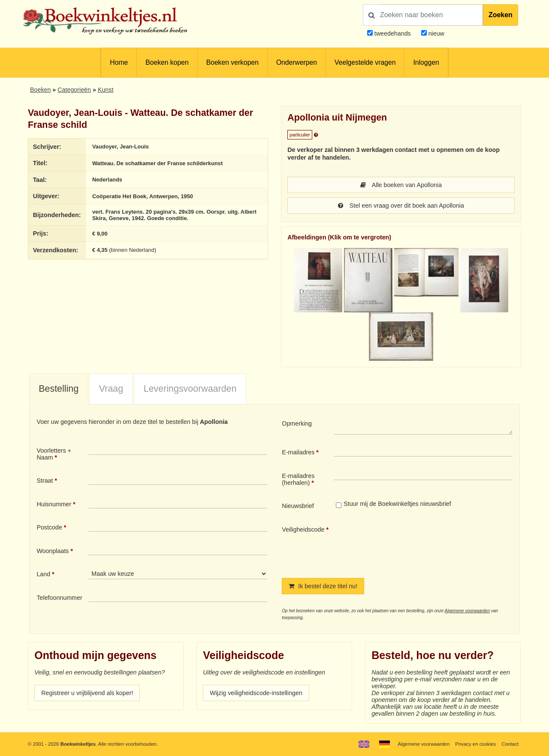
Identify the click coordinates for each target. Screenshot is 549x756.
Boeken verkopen (232, 62)
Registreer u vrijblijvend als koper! (87, 693)
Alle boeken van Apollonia (401, 185)
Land (43, 574)
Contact (510, 744)
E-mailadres (298, 452)
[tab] (59, 389)
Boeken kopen (167, 62)
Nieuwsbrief (298, 506)
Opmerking (297, 423)
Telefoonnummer (59, 598)
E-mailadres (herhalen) (298, 479)
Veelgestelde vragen (365, 62)
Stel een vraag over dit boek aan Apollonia (401, 206)
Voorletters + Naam (54, 454)
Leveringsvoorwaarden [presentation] (190, 389)
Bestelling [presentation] (59, 389)
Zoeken (501, 15)
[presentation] (405, 545)
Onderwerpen (297, 62)
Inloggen (426, 62)
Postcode (49, 527)
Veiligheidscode (303, 529)
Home (119, 62)
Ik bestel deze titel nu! (323, 586)
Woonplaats (53, 551)
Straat (45, 481)
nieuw (436, 33)
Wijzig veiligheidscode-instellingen (256, 693)
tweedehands (393, 33)
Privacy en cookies (475, 744)
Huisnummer (54, 504)
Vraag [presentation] (111, 389)
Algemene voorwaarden (468, 611)
